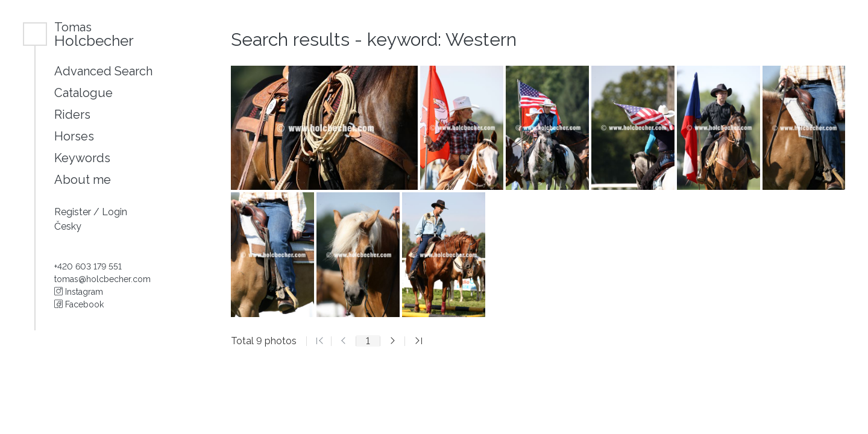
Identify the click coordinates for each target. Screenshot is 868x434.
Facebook (79, 304)
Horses (74, 136)
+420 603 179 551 (88, 266)
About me (83, 180)
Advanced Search (103, 71)
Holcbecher (94, 34)
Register (74, 212)
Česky (68, 226)
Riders (72, 115)
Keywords (82, 158)
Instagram (79, 292)
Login (115, 212)
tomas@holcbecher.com (102, 279)
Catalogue (83, 93)
